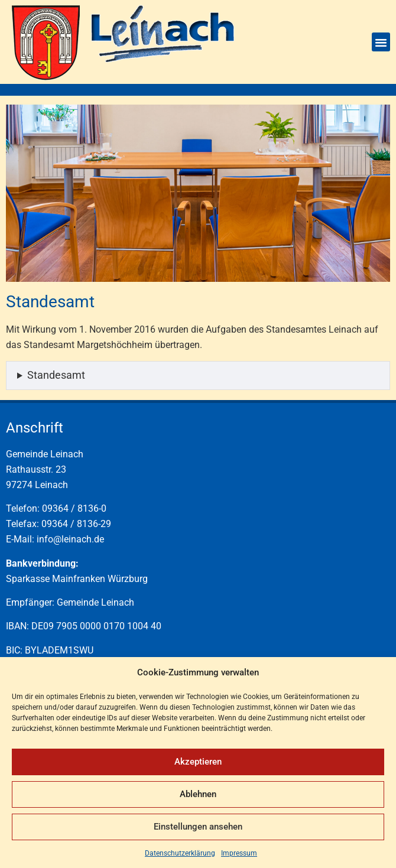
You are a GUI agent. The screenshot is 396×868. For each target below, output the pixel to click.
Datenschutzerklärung (180, 853)
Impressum (239, 853)
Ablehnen (198, 794)
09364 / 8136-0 (74, 508)
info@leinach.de (70, 539)
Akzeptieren (198, 762)
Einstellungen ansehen (198, 827)
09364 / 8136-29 (76, 524)
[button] (381, 42)
